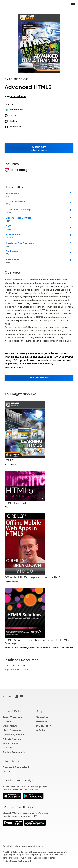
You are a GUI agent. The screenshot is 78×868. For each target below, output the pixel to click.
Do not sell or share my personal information (23, 846)
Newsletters (42, 721)
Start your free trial (39, 378)
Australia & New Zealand (16, 767)
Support (42, 711)
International (11, 761)
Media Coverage (12, 730)
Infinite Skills (16, 127)
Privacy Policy (44, 726)
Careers (7, 721)
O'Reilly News (10, 726)
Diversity (7, 748)
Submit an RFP (10, 743)
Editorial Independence (45, 858)
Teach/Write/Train (13, 717)
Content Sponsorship (14, 752)
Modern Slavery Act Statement (17, 861)
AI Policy (41, 730)
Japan (6, 771)
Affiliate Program (12, 739)
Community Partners (14, 735)
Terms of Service (10, 858)
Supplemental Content (17, 670)
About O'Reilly (12, 711)
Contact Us (42, 717)
